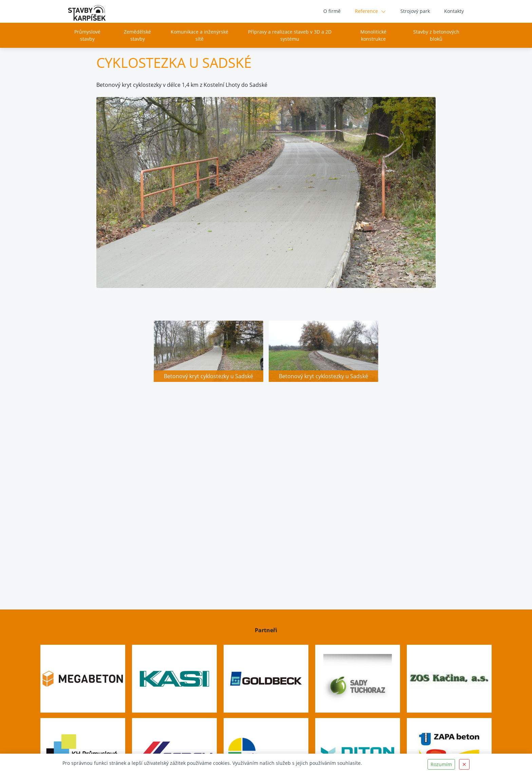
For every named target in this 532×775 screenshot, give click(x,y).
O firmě (332, 11)
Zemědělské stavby (137, 35)
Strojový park (415, 11)
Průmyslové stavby (87, 35)
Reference (366, 11)
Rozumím (441, 764)
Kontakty (454, 11)
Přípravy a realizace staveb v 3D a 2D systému (290, 35)
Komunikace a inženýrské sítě (199, 35)
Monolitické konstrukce (373, 35)
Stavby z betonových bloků (436, 35)
